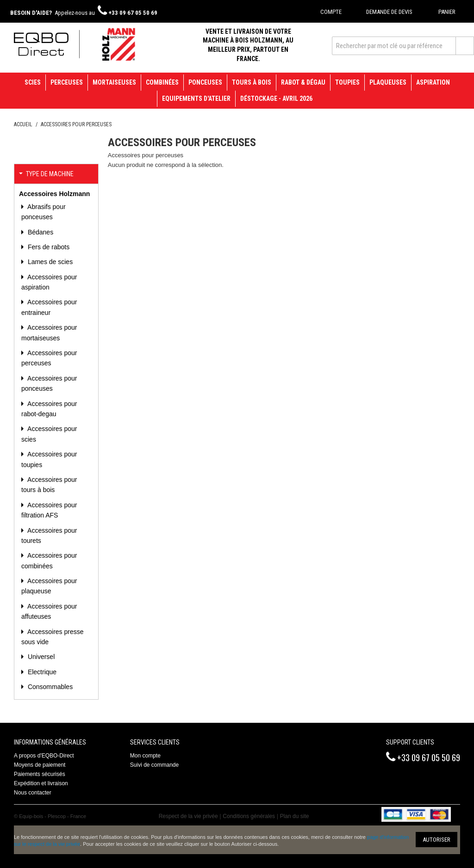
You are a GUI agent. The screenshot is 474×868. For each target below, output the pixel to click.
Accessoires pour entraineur (49, 307)
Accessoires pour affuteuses (49, 611)
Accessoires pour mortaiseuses (49, 332)
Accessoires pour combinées (49, 560)
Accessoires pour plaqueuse (49, 586)
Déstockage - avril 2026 (276, 98)
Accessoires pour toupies (49, 459)
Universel (40, 657)
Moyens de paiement (40, 765)
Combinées (162, 82)
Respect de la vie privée (188, 816)
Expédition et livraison (41, 783)
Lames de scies (49, 262)
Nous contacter (33, 793)
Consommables (49, 687)
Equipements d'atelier (196, 98)
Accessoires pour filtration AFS (49, 510)
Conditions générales (249, 816)
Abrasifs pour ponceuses (44, 212)
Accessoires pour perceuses (49, 358)
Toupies (347, 82)
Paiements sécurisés (40, 774)
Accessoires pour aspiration (49, 282)
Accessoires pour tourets (49, 536)
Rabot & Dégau (303, 82)
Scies (33, 82)
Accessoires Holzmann (54, 194)
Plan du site (295, 816)
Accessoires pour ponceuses (49, 383)
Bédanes (40, 232)
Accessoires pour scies (49, 434)
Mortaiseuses (114, 82)
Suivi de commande (154, 765)
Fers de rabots (48, 247)
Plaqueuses (388, 82)
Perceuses (67, 82)
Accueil (23, 124)
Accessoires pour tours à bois (49, 485)
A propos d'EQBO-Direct (44, 756)
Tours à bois (252, 82)
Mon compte (145, 756)
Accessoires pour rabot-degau (49, 409)
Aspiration (433, 82)
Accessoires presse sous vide (53, 637)
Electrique (41, 672)
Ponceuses (205, 82)
